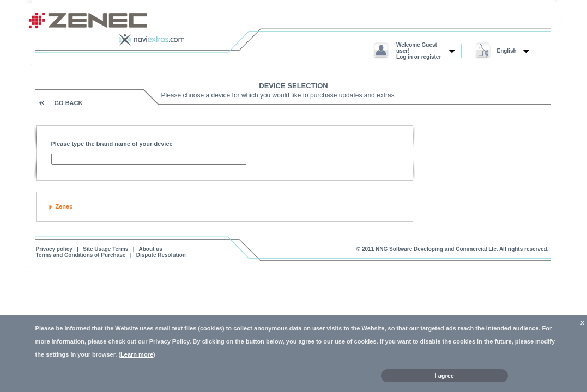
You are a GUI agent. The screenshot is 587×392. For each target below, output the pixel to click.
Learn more (137, 354)
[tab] (225, 206)
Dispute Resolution (161, 255)
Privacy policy (54, 249)
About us (151, 249)
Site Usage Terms (105, 249)
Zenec (64, 206)
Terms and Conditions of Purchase (81, 255)
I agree (444, 376)
